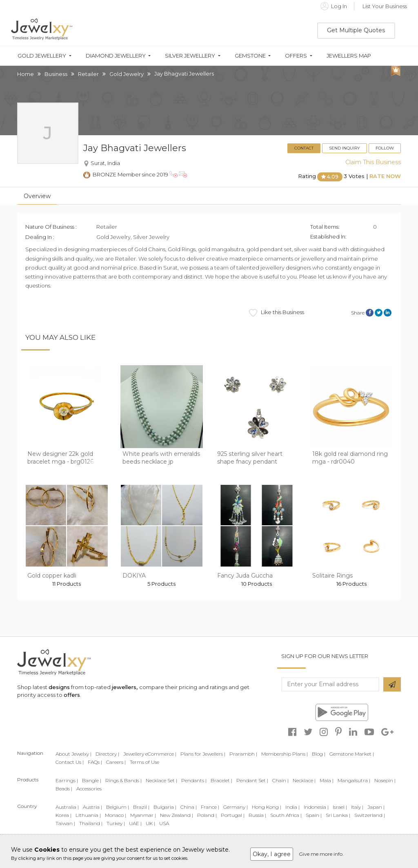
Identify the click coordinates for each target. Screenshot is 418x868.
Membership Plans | (285, 754)
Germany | (236, 807)
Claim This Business (373, 162)
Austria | (92, 807)
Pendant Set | (252, 780)
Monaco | (116, 815)
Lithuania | (88, 815)
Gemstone (250, 56)
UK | (150, 823)
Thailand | (91, 823)
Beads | (64, 789)
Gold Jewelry (127, 74)
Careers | (116, 762)
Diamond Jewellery (116, 56)
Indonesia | (316, 807)
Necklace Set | (161, 780)
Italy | (357, 807)
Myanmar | (143, 815)
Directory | (107, 754)
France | (210, 807)
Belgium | (118, 807)
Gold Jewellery (42, 56)
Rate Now (385, 176)
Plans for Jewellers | (203, 754)
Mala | (327, 780)
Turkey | (116, 823)
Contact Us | (70, 762)
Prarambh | (243, 754)
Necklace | (304, 780)
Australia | (67, 807)
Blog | (319, 754)
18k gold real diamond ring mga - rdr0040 (350, 458)
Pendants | (194, 780)
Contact (304, 148)
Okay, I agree (272, 854)
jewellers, (125, 687)
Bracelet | (221, 780)
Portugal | (233, 815)
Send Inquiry (345, 148)
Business (56, 74)
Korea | (63, 815)
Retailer (88, 74)
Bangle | (92, 780)
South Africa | (286, 815)
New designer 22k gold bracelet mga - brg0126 (60, 458)
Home (26, 74)
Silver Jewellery (190, 56)
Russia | (257, 815)
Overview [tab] (37, 196)
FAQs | (95, 762)
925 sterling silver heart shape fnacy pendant (250, 458)
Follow (385, 148)
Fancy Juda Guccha (245, 576)
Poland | (207, 815)
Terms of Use (145, 762)
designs (59, 687)
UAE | (135, 823)
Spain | (314, 815)
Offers (296, 56)
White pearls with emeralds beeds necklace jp (161, 458)
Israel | (340, 807)
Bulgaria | (165, 807)
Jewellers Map (349, 56)
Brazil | (141, 807)
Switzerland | (370, 815)
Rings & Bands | (123, 780)
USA (164, 823)
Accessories (89, 789)
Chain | (280, 780)
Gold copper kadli (52, 576)
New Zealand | (177, 815)
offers (72, 695)
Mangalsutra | (354, 780)
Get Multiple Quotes (356, 30)
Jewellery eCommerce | (150, 754)
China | (189, 807)
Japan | (376, 807)
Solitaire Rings (332, 576)
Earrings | (67, 780)
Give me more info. (321, 854)
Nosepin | (385, 780)
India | (292, 807)
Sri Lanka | (338, 815)
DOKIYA (134, 576)
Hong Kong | (267, 807)
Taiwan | (65, 823)
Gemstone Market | (352, 754)
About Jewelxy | (73, 754)
